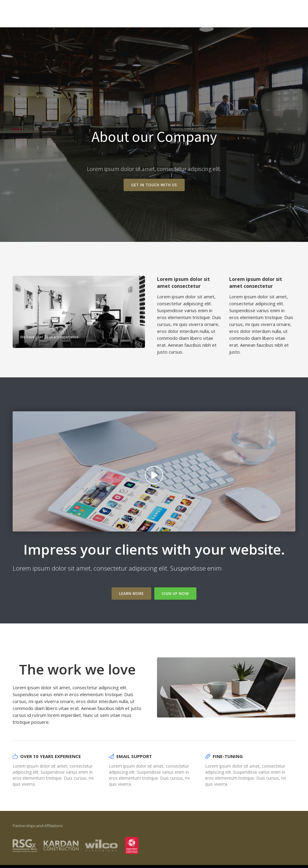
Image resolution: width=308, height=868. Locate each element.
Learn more (131, 594)
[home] (31, 15)
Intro (285, 16)
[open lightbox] (154, 471)
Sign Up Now (175, 594)
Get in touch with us (154, 185)
